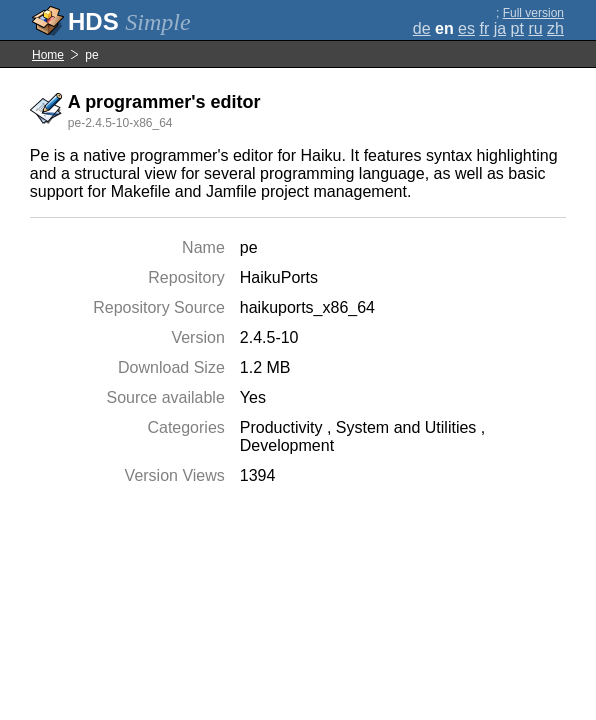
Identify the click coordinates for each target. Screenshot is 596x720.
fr (484, 28)
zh (555, 28)
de (422, 28)
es (466, 28)
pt (517, 28)
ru (535, 28)
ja (500, 28)
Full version (533, 13)
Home (48, 55)
